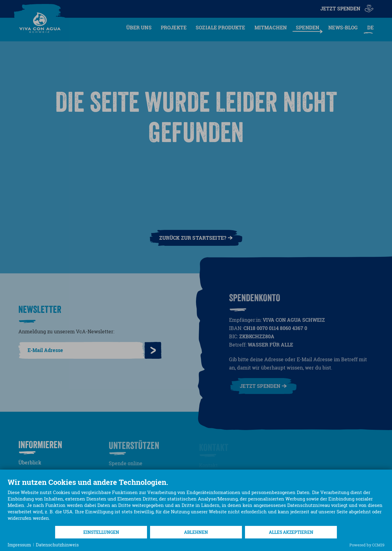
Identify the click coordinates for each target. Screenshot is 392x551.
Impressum (19, 545)
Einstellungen (101, 532)
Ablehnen (196, 532)
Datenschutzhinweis (57, 545)
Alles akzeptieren (291, 532)
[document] (196, 502)
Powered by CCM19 (367, 545)
